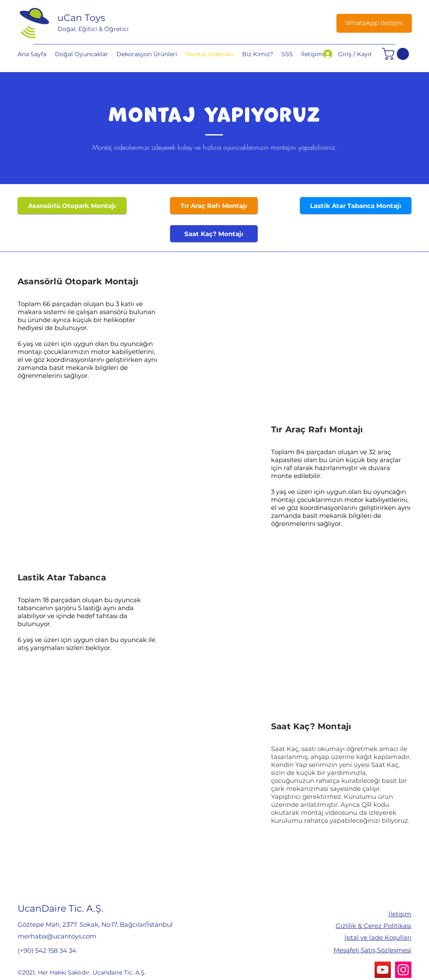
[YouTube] (383, 970)
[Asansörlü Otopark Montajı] (72, 205)
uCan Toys (81, 18)
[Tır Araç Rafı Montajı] (214, 205)
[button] (397, 54)
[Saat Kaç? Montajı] (214, 234)
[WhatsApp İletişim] (374, 23)
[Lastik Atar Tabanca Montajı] (356, 205)
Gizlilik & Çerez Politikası (373, 926)
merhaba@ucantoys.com (57, 936)
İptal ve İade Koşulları (378, 937)
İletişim (400, 914)
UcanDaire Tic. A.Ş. (61, 909)
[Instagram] (403, 970)
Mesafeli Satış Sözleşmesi (372, 950)
